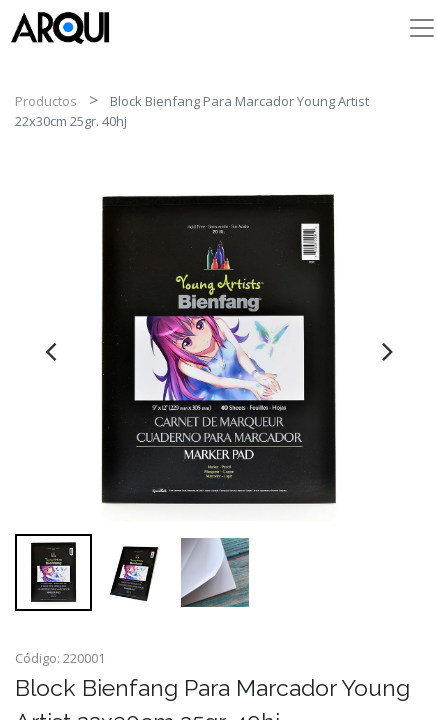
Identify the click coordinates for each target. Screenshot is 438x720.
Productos (46, 101)
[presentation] (50, 351)
